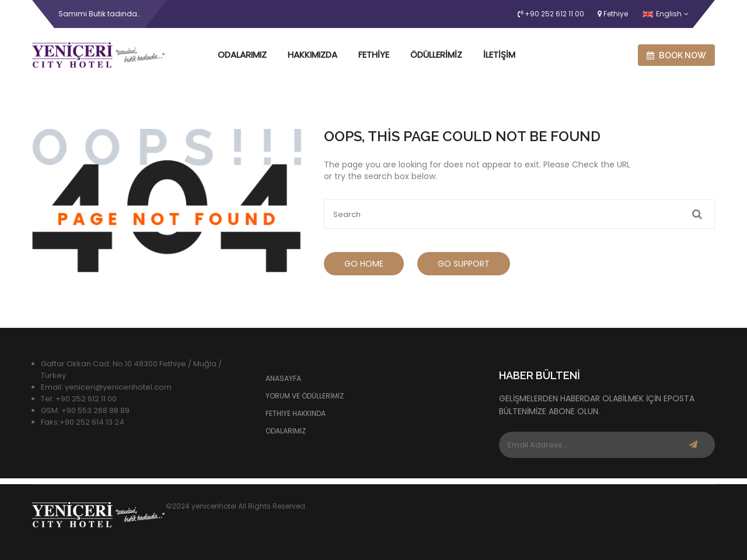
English (662, 14)
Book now (676, 55)
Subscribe (693, 445)
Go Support (464, 264)
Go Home (364, 264)
